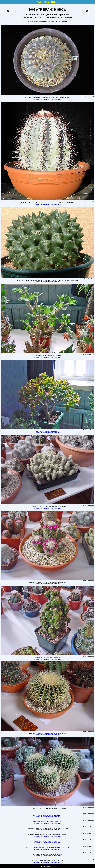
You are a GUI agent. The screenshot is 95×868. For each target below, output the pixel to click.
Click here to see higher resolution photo (48, 99)
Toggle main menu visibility (2, 5)
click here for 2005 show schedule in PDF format (48, 21)
